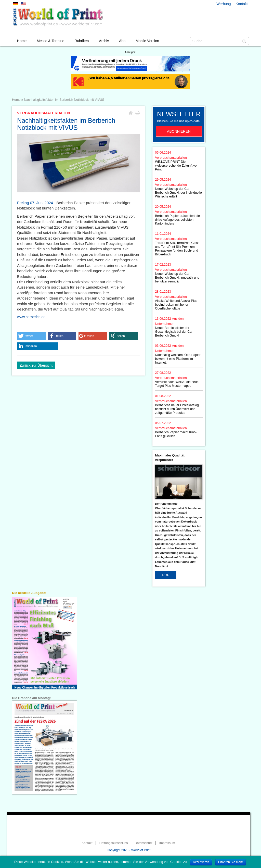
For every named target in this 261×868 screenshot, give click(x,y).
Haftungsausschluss (114, 843)
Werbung (224, 4)
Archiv (104, 41)
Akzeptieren (201, 862)
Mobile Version (147, 41)
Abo (122, 41)
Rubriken (82, 41)
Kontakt (242, 4)
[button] (31, 336)
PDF (166, 575)
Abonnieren (179, 131)
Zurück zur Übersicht (36, 365)
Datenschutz (143, 843)
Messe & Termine (50, 41)
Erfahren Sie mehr (231, 862)
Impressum (167, 843)
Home (22, 41)
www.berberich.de (31, 317)
